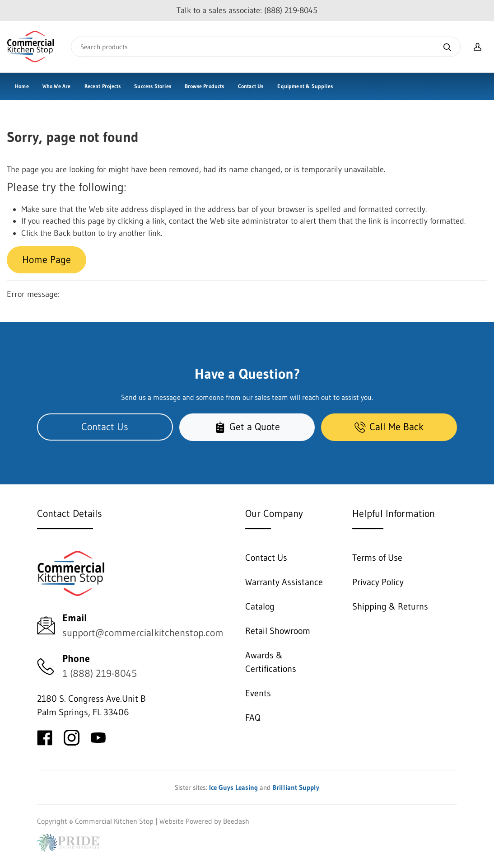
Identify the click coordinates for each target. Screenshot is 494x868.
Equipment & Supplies (305, 86)
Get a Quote (247, 427)
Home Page (47, 260)
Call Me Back (389, 427)
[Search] (266, 47)
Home (22, 86)
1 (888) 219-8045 (100, 673)
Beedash (236, 821)
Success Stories (153, 86)
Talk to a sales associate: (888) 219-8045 (247, 10)
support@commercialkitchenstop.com (143, 633)
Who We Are (57, 86)
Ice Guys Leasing (233, 787)
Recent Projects (103, 86)
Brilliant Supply (296, 787)
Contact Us (251, 86)
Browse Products (205, 86)
